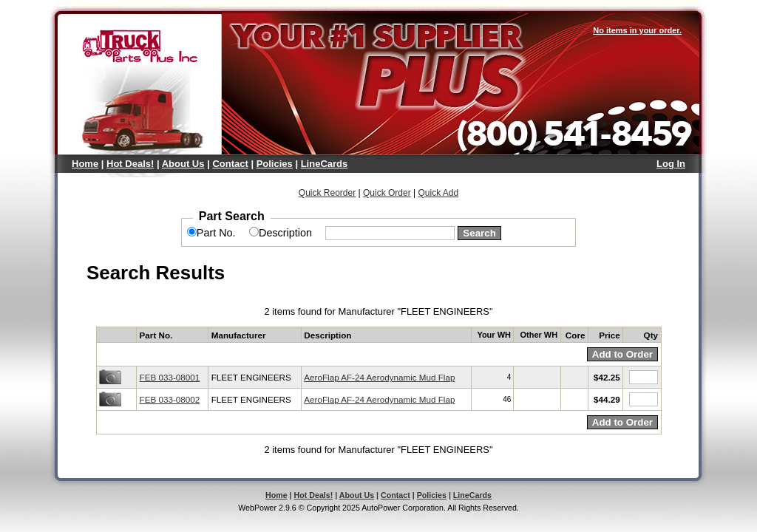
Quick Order (387, 193)
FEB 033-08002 (170, 399)
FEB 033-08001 (170, 377)
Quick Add (438, 193)
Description (285, 233)
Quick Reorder (327, 193)
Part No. (216, 233)
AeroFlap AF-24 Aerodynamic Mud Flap (379, 377)
